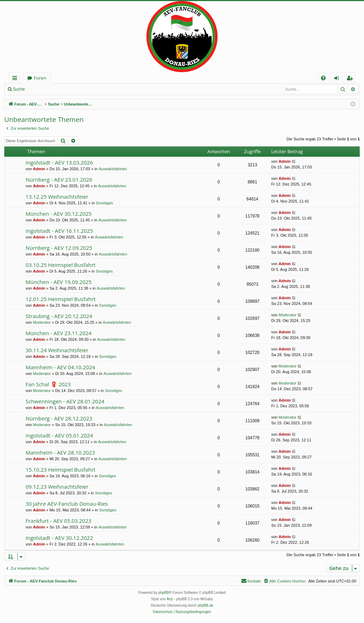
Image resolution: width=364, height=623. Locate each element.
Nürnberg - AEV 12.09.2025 (59, 248)
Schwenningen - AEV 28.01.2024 (65, 401)
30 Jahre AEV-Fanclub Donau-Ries (67, 504)
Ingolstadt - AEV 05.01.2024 (59, 435)
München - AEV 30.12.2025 (59, 214)
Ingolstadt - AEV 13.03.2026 (59, 162)
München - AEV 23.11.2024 (59, 333)
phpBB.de (205, 605)
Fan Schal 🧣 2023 (48, 384)
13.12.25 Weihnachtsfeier (57, 197)
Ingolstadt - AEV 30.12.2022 (59, 538)
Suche (19, 89)
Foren (40, 78)
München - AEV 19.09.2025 (59, 282)
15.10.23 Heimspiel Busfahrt (61, 469)
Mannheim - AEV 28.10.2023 (60, 452)
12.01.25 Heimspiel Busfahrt (61, 299)
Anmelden (45, 89)
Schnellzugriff (16, 79)
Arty (170, 599)
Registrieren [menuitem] (351, 79)
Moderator (42, 322)
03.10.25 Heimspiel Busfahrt (61, 265)
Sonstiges (105, 203)
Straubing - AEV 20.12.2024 (59, 316)
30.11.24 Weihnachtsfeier (57, 350)
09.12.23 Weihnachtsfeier (57, 487)
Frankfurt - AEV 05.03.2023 (58, 521)
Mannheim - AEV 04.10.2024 (60, 367)
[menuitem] (323, 78)
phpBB (164, 593)
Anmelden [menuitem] (338, 79)
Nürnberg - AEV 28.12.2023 (59, 418)
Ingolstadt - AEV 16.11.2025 (59, 231)
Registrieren (77, 89)
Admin (39, 169)
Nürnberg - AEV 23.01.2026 (59, 179)
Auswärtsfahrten (113, 169)
